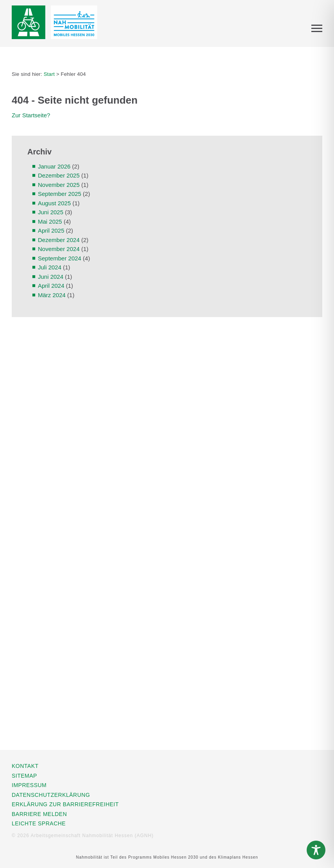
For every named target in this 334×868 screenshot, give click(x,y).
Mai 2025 (50, 221)
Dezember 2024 (59, 240)
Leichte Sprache (39, 823)
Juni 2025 (51, 212)
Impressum (29, 785)
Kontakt (25, 766)
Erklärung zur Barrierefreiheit (65, 804)
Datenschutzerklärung (51, 795)
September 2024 (60, 258)
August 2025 (54, 203)
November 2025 (59, 185)
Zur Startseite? (31, 115)
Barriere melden (39, 814)
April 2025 (51, 230)
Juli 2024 (50, 267)
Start (49, 74)
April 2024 (51, 286)
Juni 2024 (51, 277)
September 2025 (60, 194)
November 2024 (59, 249)
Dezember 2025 (59, 175)
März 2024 (52, 295)
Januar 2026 (54, 166)
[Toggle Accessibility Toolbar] (316, 850)
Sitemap (24, 776)
